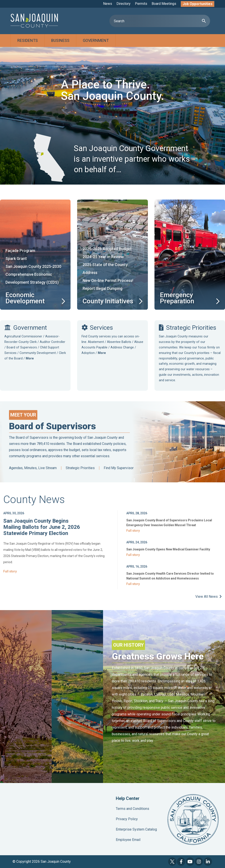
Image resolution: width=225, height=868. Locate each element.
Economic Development (25, 298)
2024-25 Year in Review (103, 257)
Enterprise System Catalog (136, 829)
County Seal (193, 820)
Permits (141, 4)
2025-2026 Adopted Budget (107, 249)
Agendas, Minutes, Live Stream (33, 468)
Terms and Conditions (132, 809)
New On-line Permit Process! (108, 280)
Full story (10, 571)
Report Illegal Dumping (103, 288)
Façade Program (20, 251)
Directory (123, 4)
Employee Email (128, 840)
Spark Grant (16, 258)
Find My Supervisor (119, 468)
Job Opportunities (198, 4)
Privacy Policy (127, 819)
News (108, 4)
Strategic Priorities (80, 468)
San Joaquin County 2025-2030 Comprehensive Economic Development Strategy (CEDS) (33, 274)
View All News (209, 597)
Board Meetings (164, 4)
